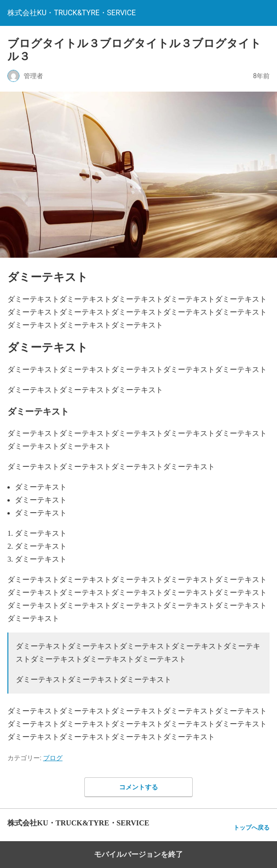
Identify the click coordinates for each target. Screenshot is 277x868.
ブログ (53, 758)
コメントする (138, 787)
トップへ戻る (252, 828)
